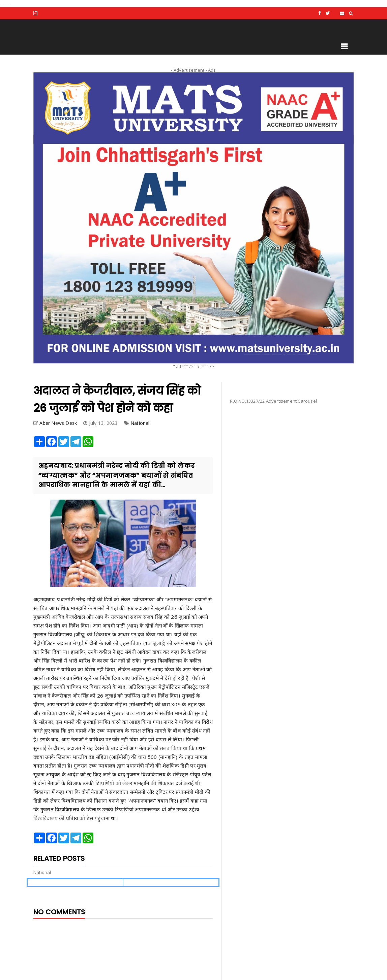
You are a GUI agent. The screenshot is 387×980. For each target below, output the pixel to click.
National (140, 423)
